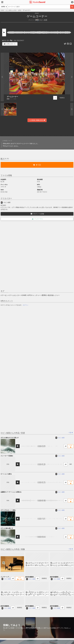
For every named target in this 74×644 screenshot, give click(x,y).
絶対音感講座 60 (30, 577)
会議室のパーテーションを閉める (11, 492)
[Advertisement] (37, 130)
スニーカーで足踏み (7, 456)
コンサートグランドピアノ (5, 577)
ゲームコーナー (12, 97)
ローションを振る (6, 474)
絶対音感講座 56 (55, 606)
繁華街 (44, 295)
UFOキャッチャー (34, 295)
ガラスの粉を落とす (7, 528)
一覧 (70, 433)
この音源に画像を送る (37, 120)
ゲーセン (5, 295)
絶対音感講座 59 (55, 577)
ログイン (26, 305)
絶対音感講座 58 (5, 606)
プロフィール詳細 (37, 214)
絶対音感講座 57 (30, 606)
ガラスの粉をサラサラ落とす (10, 438)
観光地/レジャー (54, 295)
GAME (24, 295)
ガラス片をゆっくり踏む (8, 510)
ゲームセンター (15, 295)
